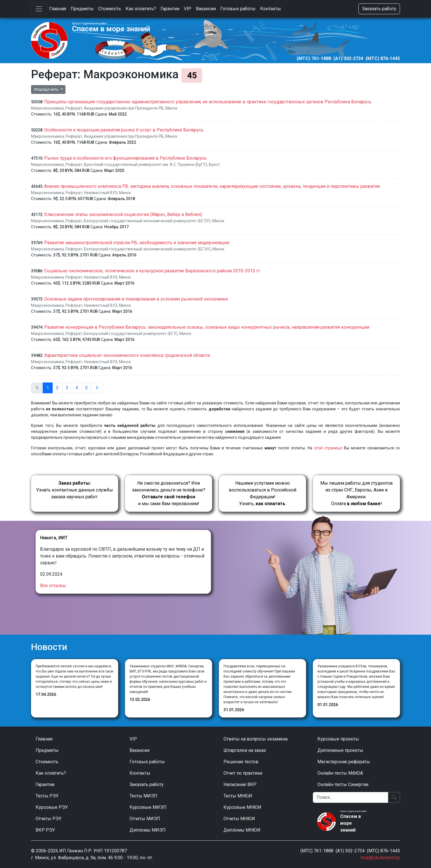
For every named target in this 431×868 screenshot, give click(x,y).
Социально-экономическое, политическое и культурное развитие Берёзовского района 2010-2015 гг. (153, 271)
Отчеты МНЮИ (239, 819)
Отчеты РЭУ (49, 819)
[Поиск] (351, 797)
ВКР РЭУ (45, 830)
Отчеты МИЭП (145, 819)
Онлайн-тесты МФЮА (340, 773)
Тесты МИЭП (143, 796)
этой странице (328, 448)
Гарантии (170, 9)
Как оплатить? (141, 9)
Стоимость (110, 9)
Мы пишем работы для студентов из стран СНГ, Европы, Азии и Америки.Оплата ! (357, 493)
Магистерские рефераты (344, 762)
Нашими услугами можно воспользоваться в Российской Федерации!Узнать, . (263, 493)
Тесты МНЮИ (238, 796)
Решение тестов (241, 762)
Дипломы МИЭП (148, 830)
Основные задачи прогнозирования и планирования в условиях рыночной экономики (136, 299)
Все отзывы (53, 586)
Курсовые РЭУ (52, 807)
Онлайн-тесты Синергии (343, 784)
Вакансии (206, 9)
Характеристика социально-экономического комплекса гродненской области (127, 355)
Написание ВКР (240, 784)
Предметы (82, 9)
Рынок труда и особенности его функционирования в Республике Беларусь (125, 158)
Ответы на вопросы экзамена (255, 739)
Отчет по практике (243, 773)
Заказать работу (379, 9)
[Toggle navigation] (39, 9)
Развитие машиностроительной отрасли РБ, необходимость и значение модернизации (137, 243)
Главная (58, 9)
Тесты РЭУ (47, 796)
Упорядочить (47, 89)
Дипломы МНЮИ (242, 830)
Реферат (74, 108)
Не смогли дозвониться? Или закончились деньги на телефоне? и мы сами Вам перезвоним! (169, 493)
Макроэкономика (47, 108)
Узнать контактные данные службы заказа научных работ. (75, 490)
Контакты (271, 9)
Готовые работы (238, 9)
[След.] (97, 388)
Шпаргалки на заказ (245, 750)
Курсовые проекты (338, 739)
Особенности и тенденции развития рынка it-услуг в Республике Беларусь (124, 130)
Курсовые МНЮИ (242, 807)
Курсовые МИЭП (148, 807)
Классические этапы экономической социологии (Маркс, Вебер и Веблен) (123, 214)
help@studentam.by (380, 858)
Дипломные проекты (340, 750)
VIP (188, 9)
